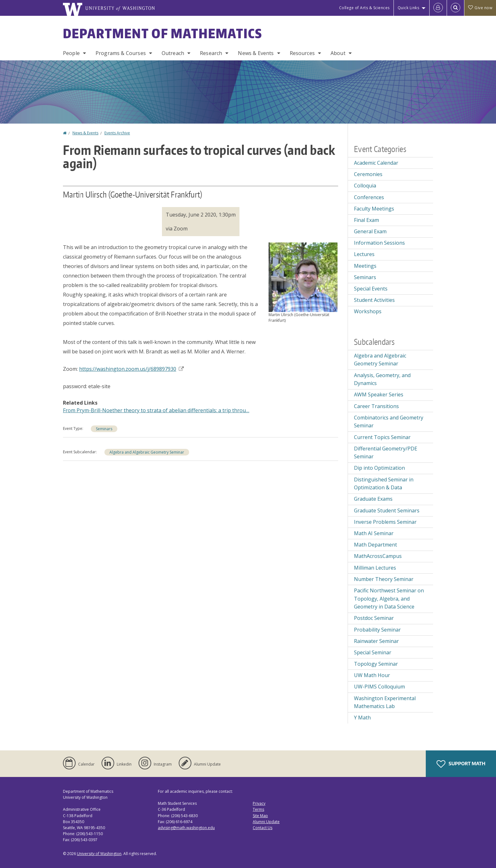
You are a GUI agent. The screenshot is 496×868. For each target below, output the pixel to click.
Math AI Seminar (374, 533)
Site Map (260, 816)
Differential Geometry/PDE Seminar (386, 453)
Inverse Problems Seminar (385, 522)
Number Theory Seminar (384, 579)
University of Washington (99, 854)
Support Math (461, 764)
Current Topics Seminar (382, 437)
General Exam (370, 231)
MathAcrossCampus (378, 556)
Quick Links (409, 8)
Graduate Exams (373, 499)
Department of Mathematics (163, 34)
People (71, 53)
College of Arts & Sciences (364, 8)
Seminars (104, 429)
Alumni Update (266, 822)
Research (211, 53)
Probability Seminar (377, 630)
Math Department (375, 545)
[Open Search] (456, 8)
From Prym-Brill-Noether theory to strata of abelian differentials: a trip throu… (156, 410)
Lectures (364, 254)
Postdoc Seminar (374, 618)
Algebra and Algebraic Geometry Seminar (147, 452)
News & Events (256, 53)
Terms (258, 809)
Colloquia (365, 186)
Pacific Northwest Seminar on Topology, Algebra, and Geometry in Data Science (389, 599)
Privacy (259, 803)
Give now (480, 8)
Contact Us (263, 828)
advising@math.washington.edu (186, 828)
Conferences (369, 197)
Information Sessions (379, 243)
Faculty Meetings (374, 209)
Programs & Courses (121, 53)
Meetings (365, 266)
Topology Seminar (376, 664)
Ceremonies (368, 174)
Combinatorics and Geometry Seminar (389, 422)
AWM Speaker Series (379, 394)
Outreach (173, 53)
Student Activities (374, 300)
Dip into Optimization (379, 468)
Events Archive (117, 133)
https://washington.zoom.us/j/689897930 (131, 369)
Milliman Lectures (375, 568)
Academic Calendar (376, 163)
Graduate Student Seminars (387, 510)
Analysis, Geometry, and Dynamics (382, 379)
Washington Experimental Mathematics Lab (385, 702)
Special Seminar (373, 652)
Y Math (362, 718)
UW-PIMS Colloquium (379, 687)
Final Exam (366, 220)
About (338, 53)
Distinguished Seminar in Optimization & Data (384, 484)
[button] (303, 277)
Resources (302, 53)
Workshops (368, 311)
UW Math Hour (372, 675)
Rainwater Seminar (376, 641)
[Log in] (438, 8)
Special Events (371, 289)
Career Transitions (376, 406)
